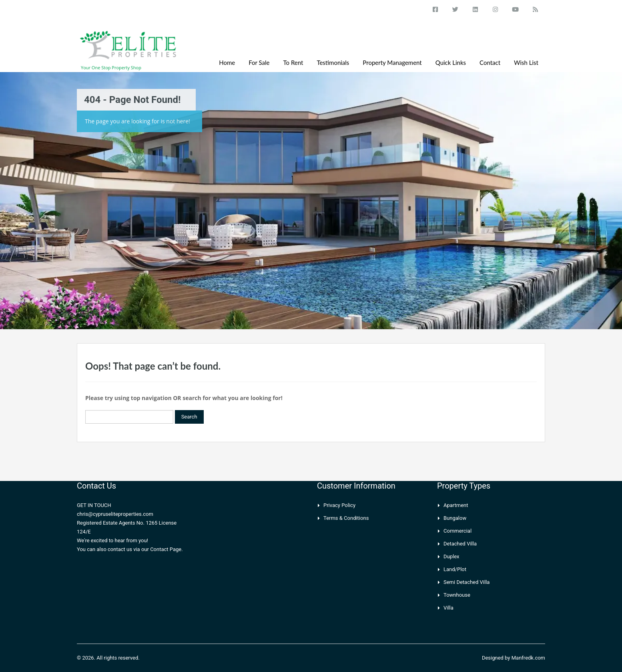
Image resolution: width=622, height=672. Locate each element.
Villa (448, 608)
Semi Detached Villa (466, 582)
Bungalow (455, 518)
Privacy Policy (339, 505)
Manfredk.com (528, 658)
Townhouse (457, 595)
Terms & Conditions (346, 518)
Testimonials (333, 62)
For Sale (259, 62)
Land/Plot (455, 569)
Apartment (456, 505)
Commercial (457, 531)
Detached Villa (460, 544)
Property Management (392, 62)
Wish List (526, 62)
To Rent (293, 62)
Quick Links (451, 62)
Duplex (451, 556)
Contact (490, 62)
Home (227, 62)
